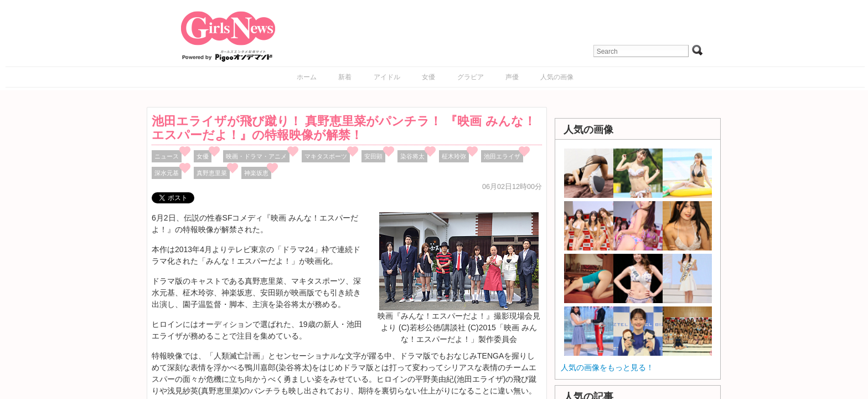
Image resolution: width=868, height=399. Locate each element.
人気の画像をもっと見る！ (607, 367)
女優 (428, 77)
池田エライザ (502, 156)
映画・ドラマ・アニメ (256, 156)
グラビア (471, 77)
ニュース (167, 156)
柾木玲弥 (454, 156)
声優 (512, 77)
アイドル (387, 77)
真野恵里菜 (212, 173)
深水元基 (167, 173)
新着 (345, 77)
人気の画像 (557, 77)
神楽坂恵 (256, 173)
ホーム (307, 77)
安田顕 (373, 156)
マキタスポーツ (326, 156)
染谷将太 (412, 156)
